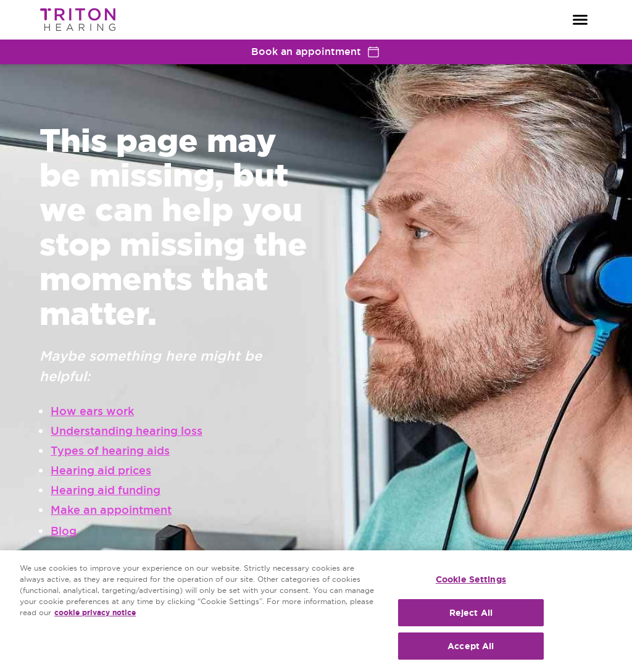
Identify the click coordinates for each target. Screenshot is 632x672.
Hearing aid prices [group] (101, 470)
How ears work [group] (92, 411)
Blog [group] (64, 531)
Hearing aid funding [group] (106, 490)
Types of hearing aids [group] (110, 451)
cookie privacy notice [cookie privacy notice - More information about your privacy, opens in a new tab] (95, 613)
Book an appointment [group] (316, 52)
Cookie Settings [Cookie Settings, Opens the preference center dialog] (471, 579)
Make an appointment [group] (111, 510)
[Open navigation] (580, 20)
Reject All (471, 613)
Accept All (471, 646)
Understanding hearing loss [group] (127, 431)
